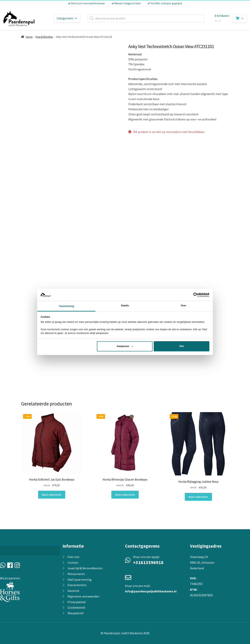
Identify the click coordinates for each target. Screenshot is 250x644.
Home (29, 37)
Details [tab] (125, 306)
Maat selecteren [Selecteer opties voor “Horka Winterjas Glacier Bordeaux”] (125, 495)
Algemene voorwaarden (83, 596)
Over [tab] (184, 306)
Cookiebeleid (76, 607)
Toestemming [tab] (66, 306)
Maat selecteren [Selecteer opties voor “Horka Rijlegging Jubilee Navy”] (198, 497)
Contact (73, 562)
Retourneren (76, 574)
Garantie (73, 591)
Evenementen (77, 585)
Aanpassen (125, 346)
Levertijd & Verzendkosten (85, 568)
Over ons (73, 557)
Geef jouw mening (80, 579)
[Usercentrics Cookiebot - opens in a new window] (192, 295)
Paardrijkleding (44, 37)
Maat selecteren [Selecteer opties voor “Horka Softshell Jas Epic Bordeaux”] (52, 495)
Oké (182, 346)
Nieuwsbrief (76, 613)
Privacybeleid (76, 602)
